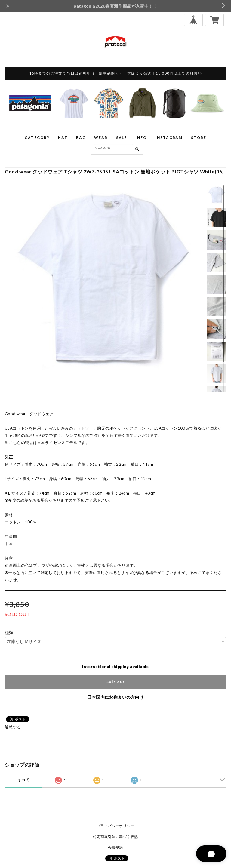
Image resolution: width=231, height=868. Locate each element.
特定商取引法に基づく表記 (116, 837)
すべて (24, 780)
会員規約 (115, 847)
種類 (9, 633)
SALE (122, 138)
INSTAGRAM (169, 138)
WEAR (101, 138)
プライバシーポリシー (115, 826)
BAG (81, 138)
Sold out (115, 682)
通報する (13, 727)
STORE (199, 138)
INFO (141, 138)
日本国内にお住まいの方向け (115, 697)
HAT (63, 138)
